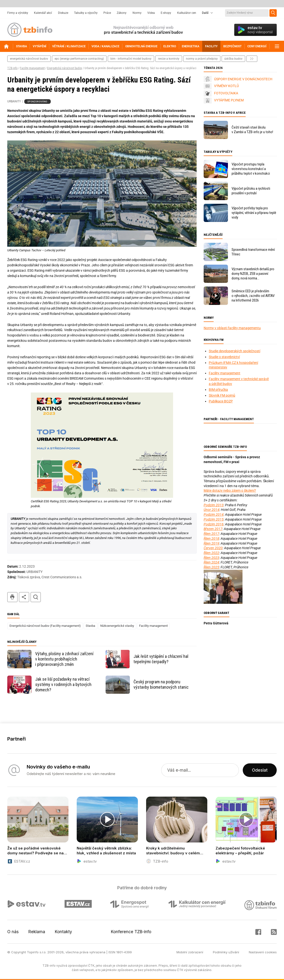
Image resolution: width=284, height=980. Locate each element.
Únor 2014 (212, 510)
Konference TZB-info (131, 932)
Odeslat (260, 770)
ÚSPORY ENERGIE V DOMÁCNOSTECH (243, 79)
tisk (12, 597)
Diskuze (63, 13)
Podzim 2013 (214, 505)
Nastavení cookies (263, 952)
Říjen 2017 (211, 534)
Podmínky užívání (226, 952)
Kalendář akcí (43, 13)
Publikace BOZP (221, 401)
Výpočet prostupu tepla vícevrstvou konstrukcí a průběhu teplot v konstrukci (251, 169)
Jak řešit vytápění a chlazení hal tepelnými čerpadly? (161, 659)
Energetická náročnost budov (65, 68)
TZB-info (12, 68)
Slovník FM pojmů (222, 395)
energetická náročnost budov (29, 59)
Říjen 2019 (211, 543)
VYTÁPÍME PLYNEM (229, 100)
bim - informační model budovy (131, 59)
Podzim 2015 (214, 519)
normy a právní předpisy (202, 59)
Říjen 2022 (211, 553)
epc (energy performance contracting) (79, 59)
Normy (137, 13)
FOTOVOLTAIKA (226, 93)
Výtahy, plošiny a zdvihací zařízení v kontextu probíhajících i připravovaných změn (64, 659)
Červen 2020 (213, 548)
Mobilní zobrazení (190, 952)
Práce (107, 13)
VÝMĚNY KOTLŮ (226, 86)
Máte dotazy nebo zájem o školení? (230, 490)
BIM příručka (218, 390)
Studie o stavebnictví (224, 357)
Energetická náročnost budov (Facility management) (45, 626)
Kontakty (63, 932)
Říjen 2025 (211, 567)
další (252, 59)
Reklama (37, 932)
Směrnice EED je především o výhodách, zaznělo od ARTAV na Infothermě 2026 (253, 296)
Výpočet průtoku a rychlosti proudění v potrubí (251, 191)
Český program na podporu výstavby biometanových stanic (161, 684)
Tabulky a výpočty (86, 13)
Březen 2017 (213, 529)
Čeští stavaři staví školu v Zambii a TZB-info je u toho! (252, 130)
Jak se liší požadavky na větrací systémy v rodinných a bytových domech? (63, 684)
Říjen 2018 (211, 539)
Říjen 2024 (211, 562)
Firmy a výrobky (18, 13)
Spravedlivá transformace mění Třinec (253, 252)
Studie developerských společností (234, 351)
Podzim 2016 (214, 524)
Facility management (32, 68)
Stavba (90, 626)
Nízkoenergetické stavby (117, 626)
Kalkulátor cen (187, 13)
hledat (36, 597)
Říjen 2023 (211, 558)
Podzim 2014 (214, 514)
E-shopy (166, 13)
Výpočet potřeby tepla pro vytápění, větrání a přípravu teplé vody (254, 213)
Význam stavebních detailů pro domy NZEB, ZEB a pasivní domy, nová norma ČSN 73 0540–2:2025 (253, 274)
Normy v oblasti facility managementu (232, 328)
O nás (13, 932)
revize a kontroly (169, 59)
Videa (151, 13)
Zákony (122, 13)
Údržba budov (233, 59)
